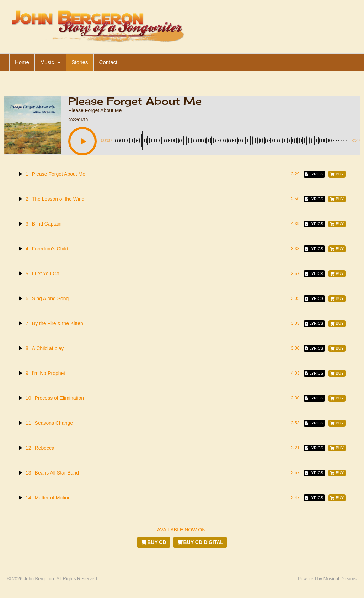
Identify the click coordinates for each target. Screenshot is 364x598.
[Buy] (337, 174)
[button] (82, 141)
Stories (80, 62)
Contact (108, 62)
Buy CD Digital (200, 542)
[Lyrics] (314, 174)
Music (47, 62)
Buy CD (153, 542)
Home (22, 62)
